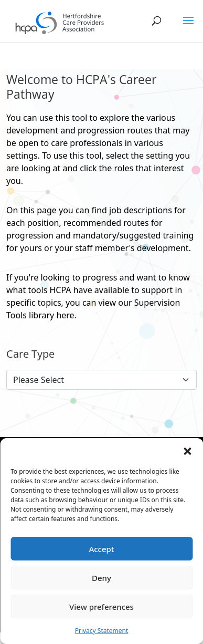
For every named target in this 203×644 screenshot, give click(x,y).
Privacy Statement (102, 631)
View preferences (101, 607)
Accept (101, 549)
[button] (187, 451)
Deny (101, 578)
